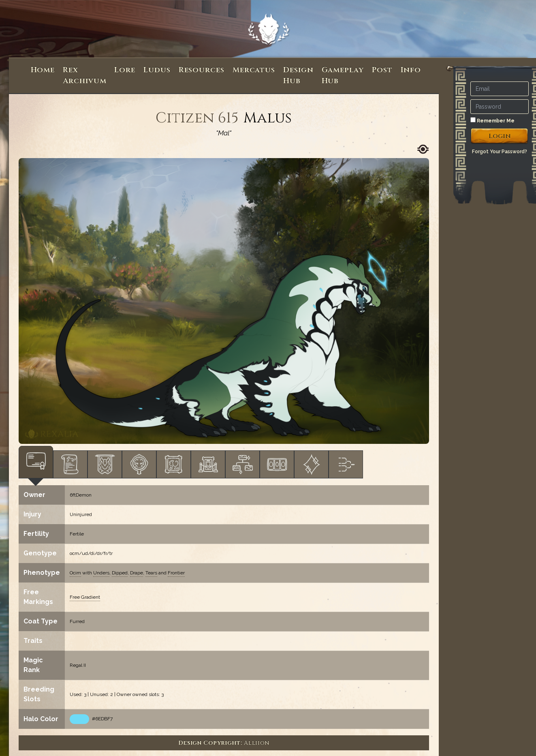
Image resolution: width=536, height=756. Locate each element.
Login (500, 136)
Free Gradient (85, 597)
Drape (137, 573)
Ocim (75, 573)
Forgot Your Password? (500, 152)
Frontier (176, 573)
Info (411, 70)
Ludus (157, 70)
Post (382, 70)
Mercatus (254, 70)
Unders (101, 573)
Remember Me (492, 120)
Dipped (120, 573)
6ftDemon (81, 495)
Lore (125, 70)
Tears (151, 573)
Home (43, 70)
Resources (202, 70)
